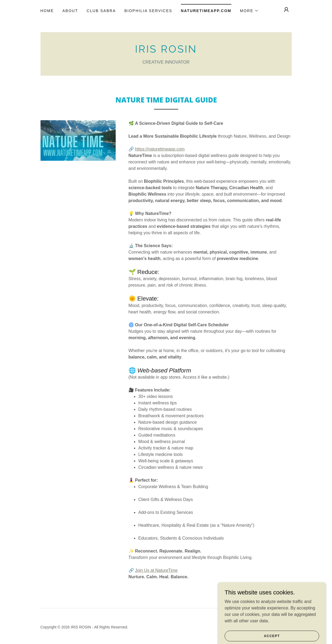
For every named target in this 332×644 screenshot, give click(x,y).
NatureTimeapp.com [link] (206, 11)
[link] (166, 51)
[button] (249, 11)
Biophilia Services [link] (148, 11)
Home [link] (47, 11)
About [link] (70, 11)
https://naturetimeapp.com (160, 149)
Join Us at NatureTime (156, 570)
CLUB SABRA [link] (101, 11)
